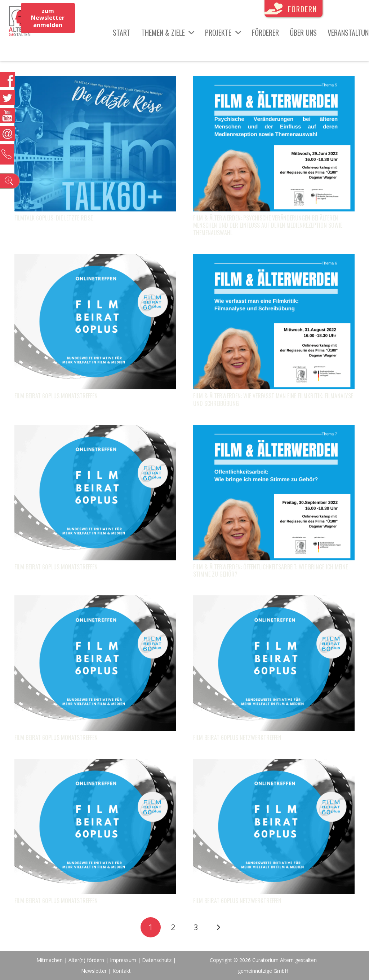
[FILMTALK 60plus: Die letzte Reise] (95, 81)
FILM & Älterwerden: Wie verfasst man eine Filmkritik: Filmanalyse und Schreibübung (273, 400)
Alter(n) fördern (86, 960)
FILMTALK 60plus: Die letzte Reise (54, 218)
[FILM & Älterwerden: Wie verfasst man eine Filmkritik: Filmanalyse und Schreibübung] (274, 259)
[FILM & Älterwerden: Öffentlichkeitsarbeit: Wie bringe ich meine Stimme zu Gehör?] (274, 430)
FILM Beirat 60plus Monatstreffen (56, 396)
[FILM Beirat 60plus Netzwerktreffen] (274, 601)
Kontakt (122, 971)
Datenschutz (157, 960)
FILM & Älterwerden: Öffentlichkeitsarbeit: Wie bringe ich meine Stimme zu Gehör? (270, 571)
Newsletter (95, 971)
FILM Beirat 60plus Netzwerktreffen (237, 738)
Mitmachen (50, 960)
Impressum (123, 960)
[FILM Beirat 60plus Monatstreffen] (95, 259)
